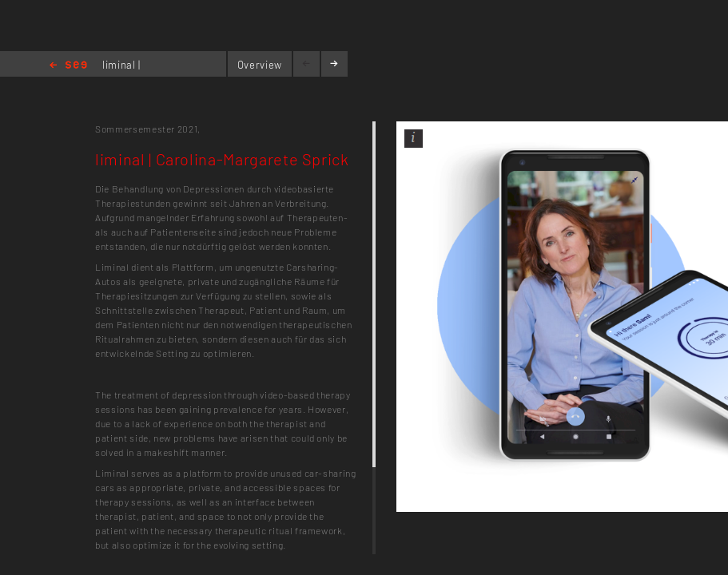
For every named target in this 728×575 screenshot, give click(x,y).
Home (68, 66)
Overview (260, 65)
